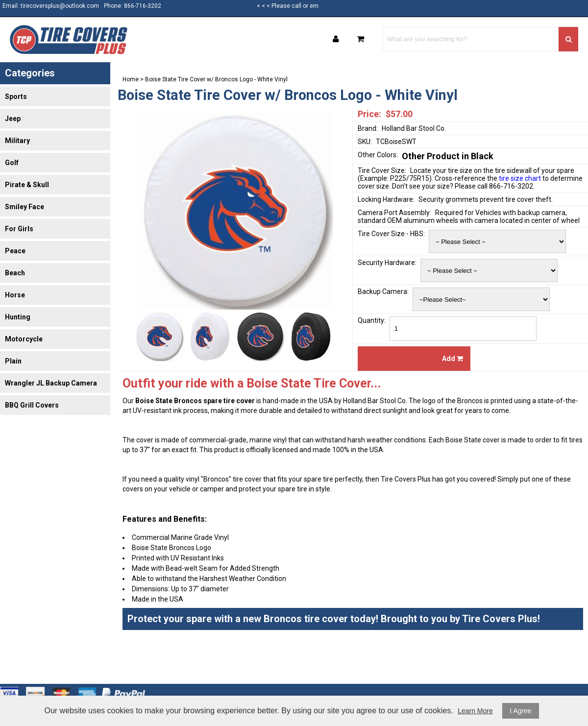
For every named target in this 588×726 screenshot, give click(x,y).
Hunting (18, 317)
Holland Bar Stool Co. (414, 128)
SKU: (365, 142)
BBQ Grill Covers (32, 405)
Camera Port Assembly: (394, 213)
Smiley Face (24, 207)
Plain (13, 361)
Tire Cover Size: (382, 170)
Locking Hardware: (386, 199)
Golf (12, 163)
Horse (15, 295)
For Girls (19, 229)
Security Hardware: (387, 263)
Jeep (13, 119)
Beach (15, 273)
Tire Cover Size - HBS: (391, 234)
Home (131, 79)
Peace (15, 251)
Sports (16, 97)
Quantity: (372, 320)
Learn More (475, 711)
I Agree (520, 711)
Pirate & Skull (27, 185)
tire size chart (520, 178)
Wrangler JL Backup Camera (51, 383)
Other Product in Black (448, 156)
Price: (369, 114)
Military (17, 141)
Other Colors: (378, 155)
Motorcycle (24, 339)
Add (453, 359)
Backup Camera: (383, 291)
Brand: (368, 128)
